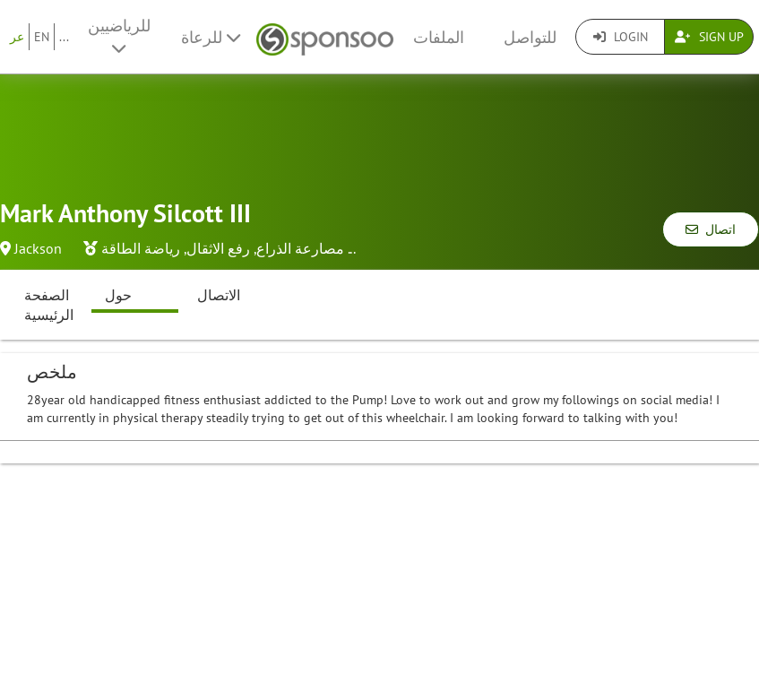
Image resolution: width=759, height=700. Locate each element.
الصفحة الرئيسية (49, 305)
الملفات (439, 37)
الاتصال (219, 295)
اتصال (711, 229)
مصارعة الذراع (300, 248)
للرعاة (211, 37)
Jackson (38, 248)
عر (17, 37)
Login (621, 37)
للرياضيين (119, 36)
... (64, 37)
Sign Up (709, 37)
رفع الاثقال (218, 248)
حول (118, 295)
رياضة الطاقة (141, 248)
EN (42, 37)
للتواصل (530, 37)
